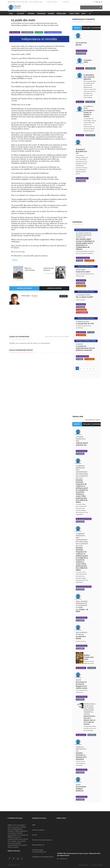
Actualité (20, 13)
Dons (83, 13)
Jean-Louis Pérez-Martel (84, 519)
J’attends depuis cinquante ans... (82, 444)
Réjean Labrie (82, 735)
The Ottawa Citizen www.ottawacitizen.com (39, 851)
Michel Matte (82, 668)
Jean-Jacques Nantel (84, 258)
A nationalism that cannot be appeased (89, 77)
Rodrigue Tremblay (83, 356)
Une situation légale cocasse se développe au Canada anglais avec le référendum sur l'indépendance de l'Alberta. (85, 244)
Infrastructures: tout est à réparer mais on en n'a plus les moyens (90, 720)
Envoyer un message (97, 865)
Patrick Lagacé (16, 32)
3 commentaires (83, 312)
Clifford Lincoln (82, 51)
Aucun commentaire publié (36, 2)
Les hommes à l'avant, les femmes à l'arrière (89, 113)
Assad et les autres (83, 272)
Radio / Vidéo (74, 13)
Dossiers (51, 13)
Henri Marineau (82, 451)
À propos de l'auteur (24, 288)
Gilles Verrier (82, 332)
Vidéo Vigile (61, 818)
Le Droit (34, 835)
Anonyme (81, 68)
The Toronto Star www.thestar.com (42, 840)
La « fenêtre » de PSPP (82, 611)
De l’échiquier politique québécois (81, 789)
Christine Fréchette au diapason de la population (81, 756)
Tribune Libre (61, 13)
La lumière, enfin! (88, 61)
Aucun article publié (23, 2)
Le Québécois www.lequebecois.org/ (43, 857)
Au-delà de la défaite (81, 638)
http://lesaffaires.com (38, 845)
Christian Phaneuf (83, 178)
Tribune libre (78, 417)
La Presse (40, 32)
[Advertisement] (46, 320)
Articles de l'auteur (54, 288)
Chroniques (41, 13)
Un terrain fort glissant (81, 44)
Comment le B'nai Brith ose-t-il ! (82, 151)
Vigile (11, 13)
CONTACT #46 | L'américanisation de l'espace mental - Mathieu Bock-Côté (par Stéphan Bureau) (79, 855)
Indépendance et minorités (54, 32)
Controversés (96, 28)
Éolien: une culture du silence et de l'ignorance (30, 270)
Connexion (66, 2)
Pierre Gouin (82, 304)
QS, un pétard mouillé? (84, 297)
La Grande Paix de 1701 (85, 324)
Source (15, 260)
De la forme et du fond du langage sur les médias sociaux (82, 685)
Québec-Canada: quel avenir (89, 657)
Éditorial (31, 13)
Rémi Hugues (82, 280)
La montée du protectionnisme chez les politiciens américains (85, 348)
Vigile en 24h (11, 2)
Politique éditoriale (84, 865)
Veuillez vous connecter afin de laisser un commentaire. (30, 343)
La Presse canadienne (38, 830)
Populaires (87, 28)
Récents (77, 28)
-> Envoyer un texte (92, 420)
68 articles (35, 296)
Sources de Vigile (39, 818)
